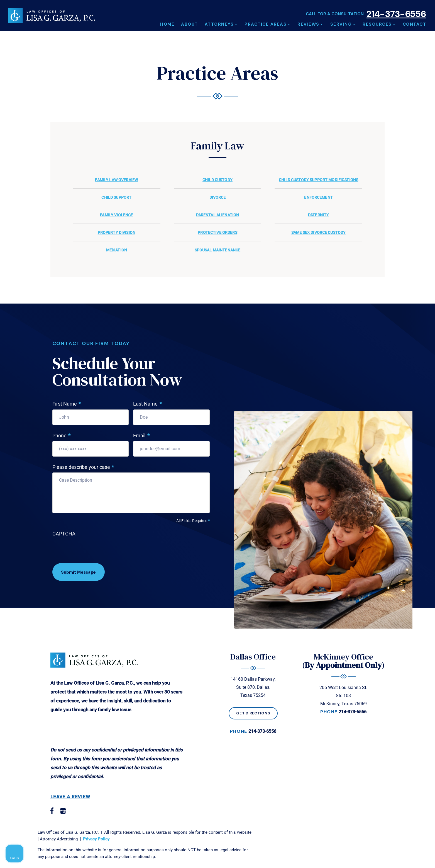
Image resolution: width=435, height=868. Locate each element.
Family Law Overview (116, 180)
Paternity (318, 215)
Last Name (147, 404)
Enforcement (318, 197)
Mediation (117, 250)
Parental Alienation (218, 215)
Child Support (116, 197)
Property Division (117, 232)
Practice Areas (266, 22)
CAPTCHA (64, 534)
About (190, 22)
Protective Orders (217, 232)
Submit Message (80, 572)
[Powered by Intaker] (388, 856)
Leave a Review (70, 797)
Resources (377, 22)
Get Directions (254, 713)
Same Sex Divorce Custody (318, 232)
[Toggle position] (405, 690)
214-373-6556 (396, 10)
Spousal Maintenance (218, 250)
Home (167, 22)
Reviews (308, 22)
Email (141, 436)
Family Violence (116, 215)
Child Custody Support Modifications (318, 180)
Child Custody (217, 180)
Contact (415, 22)
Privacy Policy (96, 839)
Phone (62, 436)
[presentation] (95, 550)
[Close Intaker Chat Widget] (417, 690)
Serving (341, 22)
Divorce (218, 197)
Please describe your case (83, 467)
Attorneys (219, 22)
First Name (67, 404)
